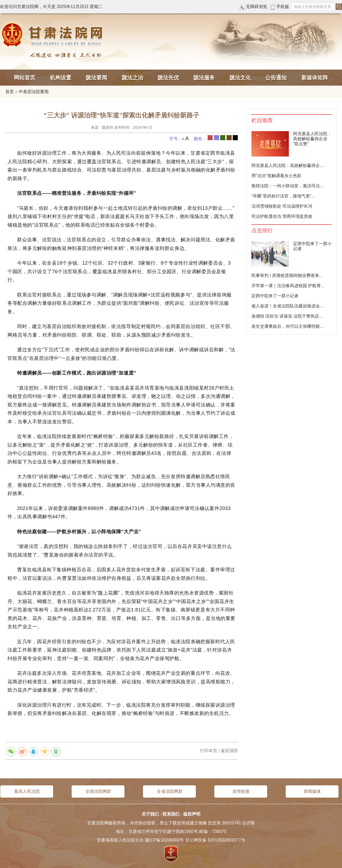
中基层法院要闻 (34, 92)
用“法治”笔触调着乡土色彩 (276, 176)
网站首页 (25, 78)
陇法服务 (204, 78)
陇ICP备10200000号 (165, 840)
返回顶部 (229, 751)
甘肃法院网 (53, 35)
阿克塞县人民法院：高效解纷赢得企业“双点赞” (312, 139)
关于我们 (150, 814)
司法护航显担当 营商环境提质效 (282, 216)
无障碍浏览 (256, 7)
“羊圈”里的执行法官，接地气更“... (283, 196)
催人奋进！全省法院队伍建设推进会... (287, 306)
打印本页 (209, 751)
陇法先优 (168, 78)
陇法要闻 (96, 78)
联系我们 (171, 814)
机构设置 (61, 78)
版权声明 (192, 814)
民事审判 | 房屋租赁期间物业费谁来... (287, 275)
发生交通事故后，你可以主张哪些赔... (287, 326)
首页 (10, 92)
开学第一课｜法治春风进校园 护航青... (288, 286)
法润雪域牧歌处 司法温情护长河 (282, 206)
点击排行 (262, 231)
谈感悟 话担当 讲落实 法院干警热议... (287, 316)
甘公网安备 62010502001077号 (215, 840)
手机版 (283, 7)
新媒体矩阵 (315, 78)
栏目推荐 (262, 121)
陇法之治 (133, 78)
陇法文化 (240, 78)
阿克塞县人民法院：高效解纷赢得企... (287, 165)
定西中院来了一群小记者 (275, 296)
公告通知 (276, 78)
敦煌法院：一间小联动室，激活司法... (287, 186)
